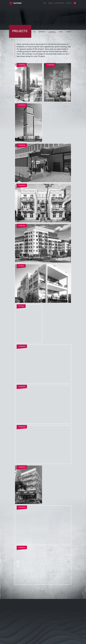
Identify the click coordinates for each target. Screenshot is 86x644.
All (34, 32)
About (45, 3)
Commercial (52, 32)
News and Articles (59, 3)
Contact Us (69, 3)
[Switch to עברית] (75, 3)
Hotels (61, 32)
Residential (42, 32)
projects (20, 31)
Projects (51, 3)
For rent (69, 32)
